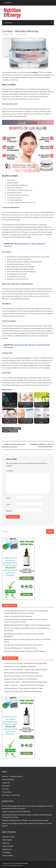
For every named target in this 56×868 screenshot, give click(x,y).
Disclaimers (6, 786)
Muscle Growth (8, 846)
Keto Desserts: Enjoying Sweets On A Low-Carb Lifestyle (24, 645)
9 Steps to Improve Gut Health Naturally (18, 616)
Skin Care (17, 428)
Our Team (5, 789)
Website (9, 511)
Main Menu (8, 23)
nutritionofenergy (22, 34)
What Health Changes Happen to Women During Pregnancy (25, 651)
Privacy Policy (7, 792)
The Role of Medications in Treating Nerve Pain (20, 648)
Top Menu (8, 3)
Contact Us (6, 783)
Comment (10, 471)
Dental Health (8, 855)
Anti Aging (6, 852)
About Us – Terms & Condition (12, 776)
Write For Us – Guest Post (11, 795)
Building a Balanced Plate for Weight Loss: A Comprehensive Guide (27, 625)
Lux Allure (14, 431)
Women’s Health (8, 837)
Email (9, 504)
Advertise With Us (8, 779)
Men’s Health (7, 840)
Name (9, 498)
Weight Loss (7, 849)
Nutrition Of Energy (22, 863)
